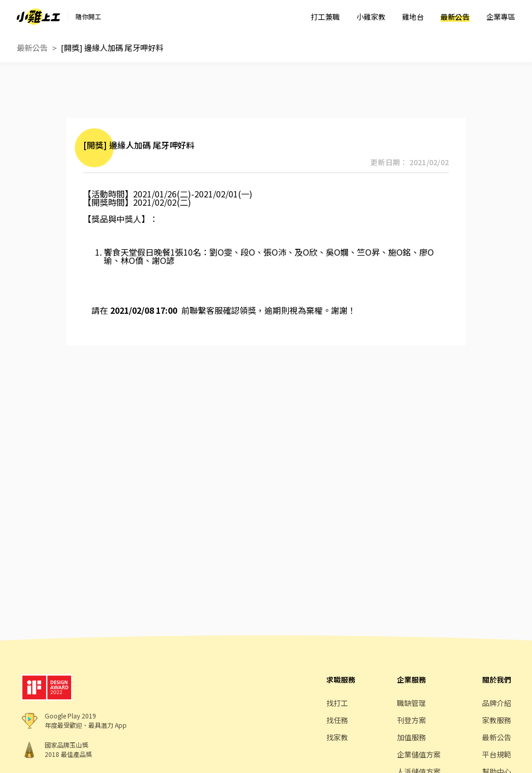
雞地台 (413, 17)
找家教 (337, 737)
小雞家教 (371, 17)
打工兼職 (325, 17)
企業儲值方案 (419, 754)
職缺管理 (411, 703)
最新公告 (455, 17)
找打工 (337, 703)
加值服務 (411, 737)
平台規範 (497, 754)
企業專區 (501, 17)
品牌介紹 (497, 703)
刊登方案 (411, 720)
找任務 (337, 720)
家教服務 (497, 720)
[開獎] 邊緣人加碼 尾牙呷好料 (112, 48)
